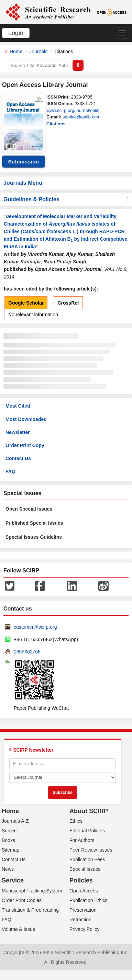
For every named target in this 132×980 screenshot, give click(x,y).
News (8, 869)
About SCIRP (89, 811)
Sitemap (10, 850)
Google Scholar (26, 303)
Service (13, 880)
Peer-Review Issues (91, 850)
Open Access (84, 891)
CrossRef (68, 303)
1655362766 (27, 652)
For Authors (82, 840)
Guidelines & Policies (66, 199)
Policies (81, 880)
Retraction (80, 920)
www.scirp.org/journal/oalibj (74, 110)
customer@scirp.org (35, 627)
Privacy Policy (84, 929)
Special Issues (85, 869)
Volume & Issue (18, 929)
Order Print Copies (22, 900)
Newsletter (18, 432)
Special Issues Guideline (34, 537)
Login (16, 33)
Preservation (83, 910)
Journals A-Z (15, 821)
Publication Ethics (89, 900)
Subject (10, 831)
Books (8, 840)
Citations (56, 124)
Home (16, 52)
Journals (38, 52)
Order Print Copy (25, 445)
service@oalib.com (81, 117)
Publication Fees (87, 859)
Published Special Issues (34, 523)
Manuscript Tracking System (32, 891)
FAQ (10, 471)
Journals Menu (66, 183)
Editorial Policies (87, 831)
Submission (23, 162)
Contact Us (18, 458)
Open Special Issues (29, 509)
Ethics (76, 821)
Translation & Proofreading (30, 910)
